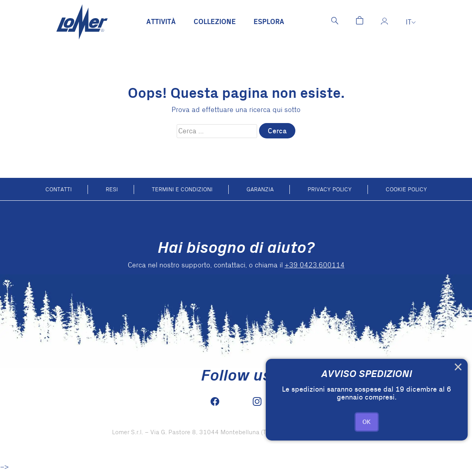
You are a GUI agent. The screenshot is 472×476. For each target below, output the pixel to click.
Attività (161, 22)
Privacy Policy (330, 189)
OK (367, 422)
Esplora (269, 22)
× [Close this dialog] (458, 368)
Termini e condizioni (182, 189)
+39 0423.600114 (315, 265)
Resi (112, 189)
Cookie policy (406, 189)
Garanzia (260, 189)
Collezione (215, 22)
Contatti (59, 189)
